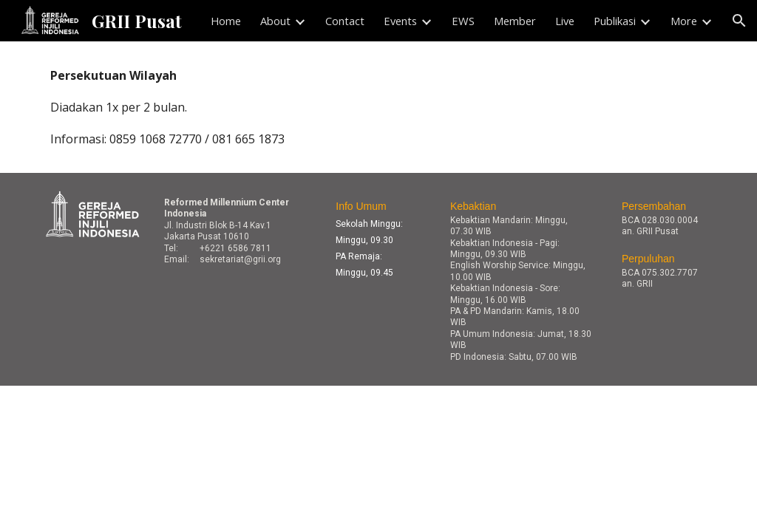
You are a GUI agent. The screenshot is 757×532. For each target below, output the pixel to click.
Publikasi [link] (615, 21)
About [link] (275, 21)
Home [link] (226, 21)
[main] (379, 107)
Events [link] (400, 21)
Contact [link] (345, 21)
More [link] (684, 21)
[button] (739, 21)
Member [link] (515, 21)
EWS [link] (463, 21)
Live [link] (565, 21)
